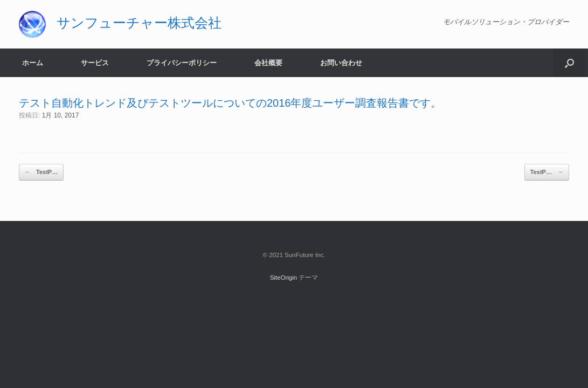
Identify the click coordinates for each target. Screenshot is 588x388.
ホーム (33, 63)
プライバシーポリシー (182, 63)
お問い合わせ (341, 63)
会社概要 (268, 63)
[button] (569, 63)
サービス (95, 63)
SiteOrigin (284, 278)
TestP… (41, 172)
